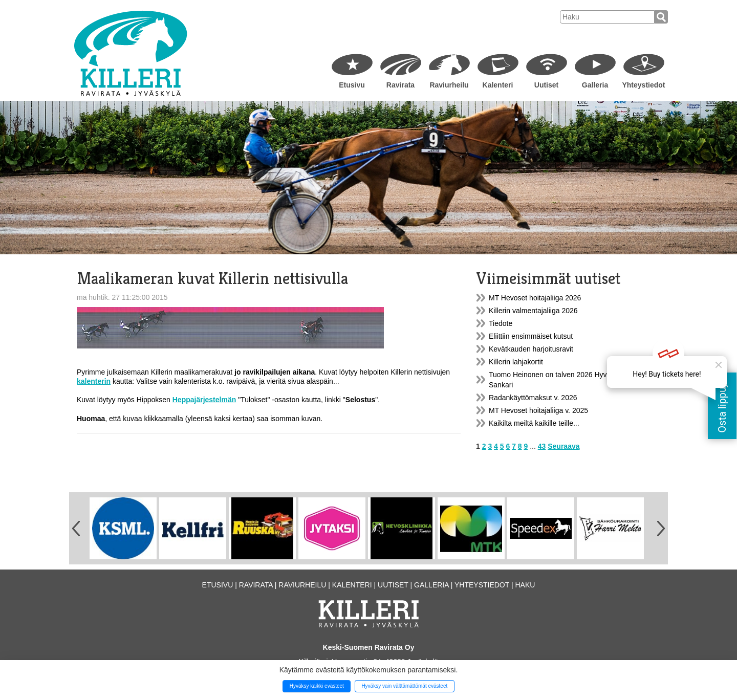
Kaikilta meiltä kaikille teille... (534, 423)
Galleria (595, 85)
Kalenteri (498, 85)
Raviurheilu (449, 85)
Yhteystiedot (643, 85)
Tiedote (501, 323)
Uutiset (546, 85)
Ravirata (400, 85)
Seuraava (563, 446)
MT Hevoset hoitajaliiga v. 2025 (538, 410)
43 (542, 446)
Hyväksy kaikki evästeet (317, 686)
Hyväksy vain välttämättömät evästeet (404, 686)
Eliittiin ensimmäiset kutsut (531, 336)
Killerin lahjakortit (516, 362)
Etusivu (352, 85)
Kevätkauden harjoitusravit (531, 349)
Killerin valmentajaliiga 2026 (533, 311)
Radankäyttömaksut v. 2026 (533, 398)
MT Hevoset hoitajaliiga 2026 (535, 298)
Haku (525, 585)
